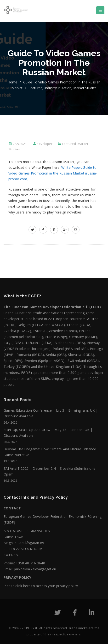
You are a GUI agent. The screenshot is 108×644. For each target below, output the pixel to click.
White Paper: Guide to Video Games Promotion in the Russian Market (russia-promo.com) (53, 173)
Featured (35, 88)
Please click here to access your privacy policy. (41, 586)
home (12, 82)
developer (45, 144)
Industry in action (58, 88)
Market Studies (85, 88)
